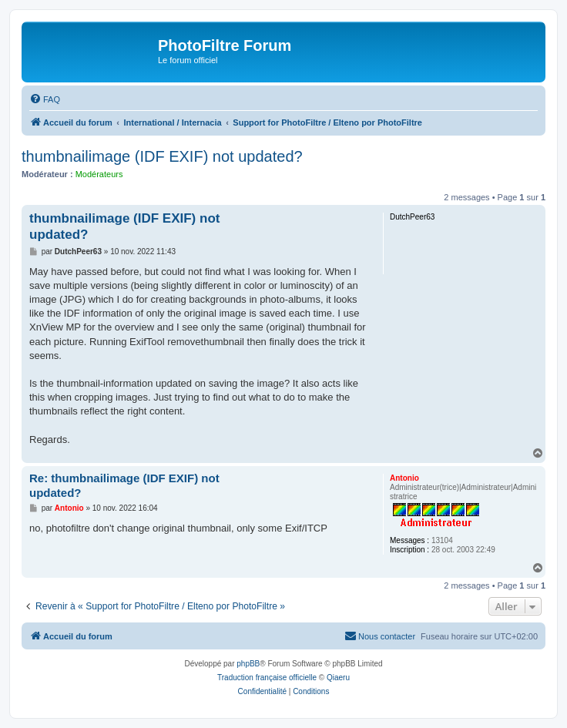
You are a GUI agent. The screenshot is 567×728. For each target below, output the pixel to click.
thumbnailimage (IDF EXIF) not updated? (162, 156)
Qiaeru (338, 678)
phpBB (248, 664)
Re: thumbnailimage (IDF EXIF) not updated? (124, 485)
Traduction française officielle (267, 678)
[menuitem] (45, 99)
